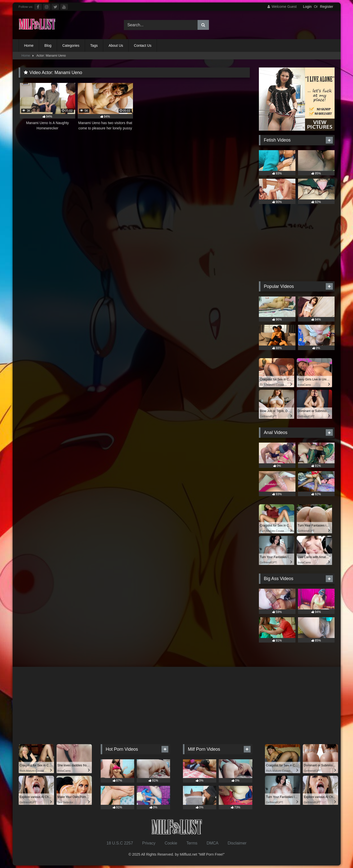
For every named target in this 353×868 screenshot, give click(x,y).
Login (307, 7)
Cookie (171, 843)
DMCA (213, 843)
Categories (71, 45)
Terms (192, 843)
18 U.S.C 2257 (120, 843)
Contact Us (143, 45)
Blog (48, 45)
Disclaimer (237, 843)
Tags (94, 45)
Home (29, 45)
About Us (116, 45)
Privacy (149, 843)
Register (327, 7)
